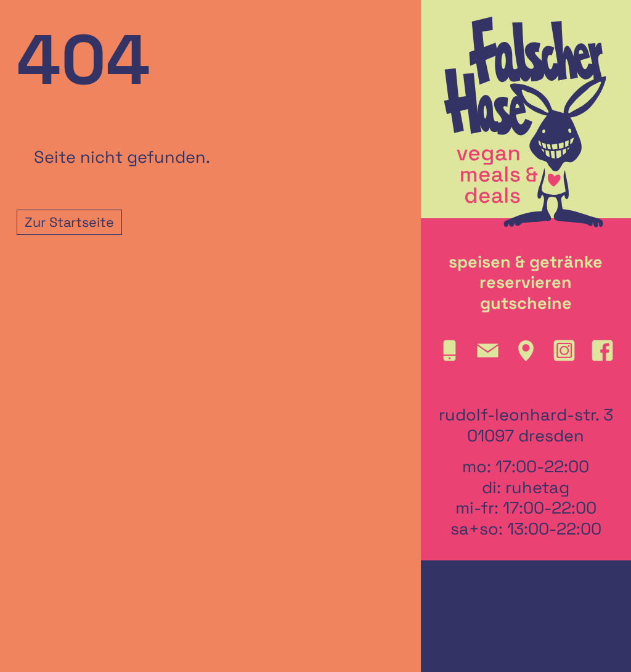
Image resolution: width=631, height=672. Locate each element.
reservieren (526, 282)
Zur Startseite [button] (69, 222)
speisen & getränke (526, 262)
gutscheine (526, 303)
